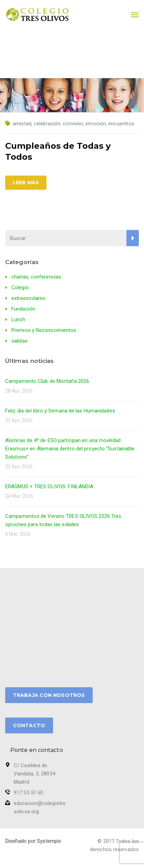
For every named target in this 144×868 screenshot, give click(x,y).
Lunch (18, 320)
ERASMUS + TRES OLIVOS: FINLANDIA (49, 487)
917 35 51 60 (28, 793)
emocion (96, 124)
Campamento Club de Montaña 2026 (47, 381)
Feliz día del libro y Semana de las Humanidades (60, 411)
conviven (73, 124)
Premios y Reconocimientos (44, 330)
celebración (47, 124)
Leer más (26, 182)
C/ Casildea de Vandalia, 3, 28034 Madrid (34, 774)
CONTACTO (29, 725)
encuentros (121, 124)
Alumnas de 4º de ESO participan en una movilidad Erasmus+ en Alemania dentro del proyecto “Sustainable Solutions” (70, 449)
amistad (22, 124)
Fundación (23, 309)
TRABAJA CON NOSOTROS (49, 695)
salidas (19, 341)
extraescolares (28, 298)
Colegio (20, 287)
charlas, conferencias (36, 277)
